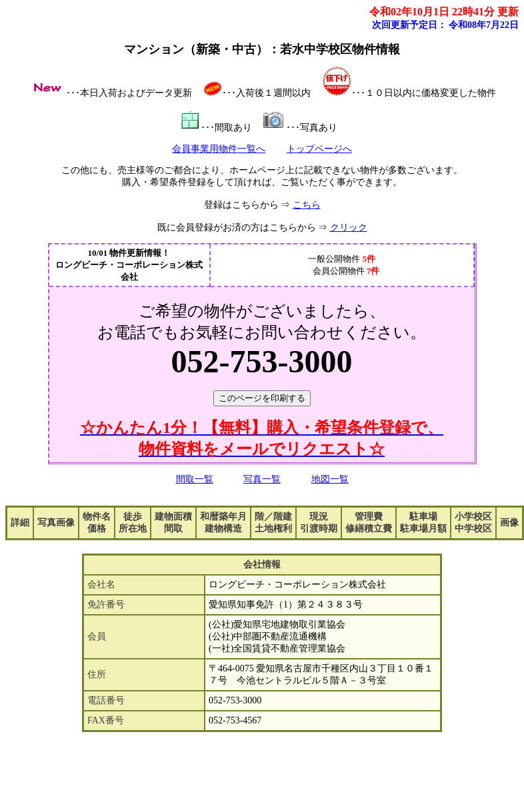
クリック (349, 227)
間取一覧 (195, 479)
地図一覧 (330, 479)
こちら (307, 205)
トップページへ (319, 149)
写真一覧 (262, 479)
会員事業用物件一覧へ (219, 149)
